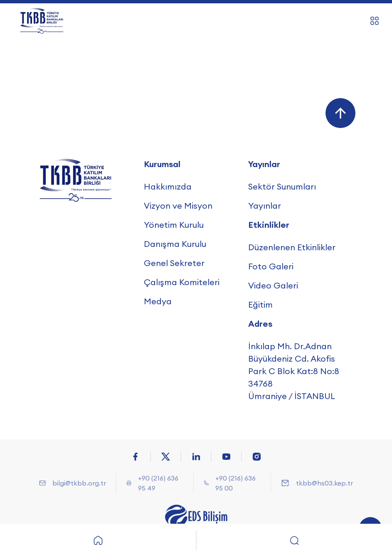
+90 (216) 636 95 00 (235, 483)
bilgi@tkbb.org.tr (79, 483)
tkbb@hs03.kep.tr (324, 483)
